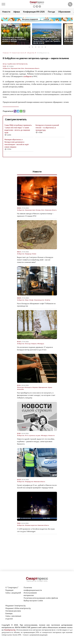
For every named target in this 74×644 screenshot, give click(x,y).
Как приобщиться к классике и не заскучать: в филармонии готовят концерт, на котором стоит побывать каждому (36, 395)
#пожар (38, 210)
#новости (51, 435)
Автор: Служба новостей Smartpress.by (15, 64)
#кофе (31, 300)
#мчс (23, 68)
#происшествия (16, 68)
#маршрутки (29, 482)
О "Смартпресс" (12, 587)
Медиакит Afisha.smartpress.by (18, 608)
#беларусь (41, 344)
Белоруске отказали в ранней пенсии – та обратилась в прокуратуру (47, 128)
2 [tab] (33, 47)
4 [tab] (40, 47)
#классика (20, 389)
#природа (28, 254)
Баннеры (9, 613)
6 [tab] (46, 47)
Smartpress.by (10, 630)
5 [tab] (43, 47)
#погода (28, 344)
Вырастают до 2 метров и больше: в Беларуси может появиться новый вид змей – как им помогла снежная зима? (35, 260)
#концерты (28, 387)
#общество (6, 68)
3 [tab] (36, 47)
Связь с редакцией (13, 593)
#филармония (43, 387)
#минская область (51, 210)
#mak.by (47, 300)
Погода (51, 12)
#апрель (34, 344)
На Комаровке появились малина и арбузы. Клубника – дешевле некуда (15, 39)
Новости (6, 12)
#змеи (34, 254)
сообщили (27, 76)
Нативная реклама (13, 611)
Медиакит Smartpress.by (15, 606)
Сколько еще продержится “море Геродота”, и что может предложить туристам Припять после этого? (47, 40)
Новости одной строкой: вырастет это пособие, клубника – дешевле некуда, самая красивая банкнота (36, 441)
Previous (3, 33)
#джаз (50, 387)
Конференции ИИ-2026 (34, 12)
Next (71, 33)
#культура (20, 387)
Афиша (17, 12)
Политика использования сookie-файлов (41, 598)
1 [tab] (30, 47)
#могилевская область (32, 68)
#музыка (35, 387)
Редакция (9, 590)
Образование (64, 12)
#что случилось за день (33, 435)
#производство (39, 300)
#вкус (27, 300)
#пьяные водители (31, 525)
